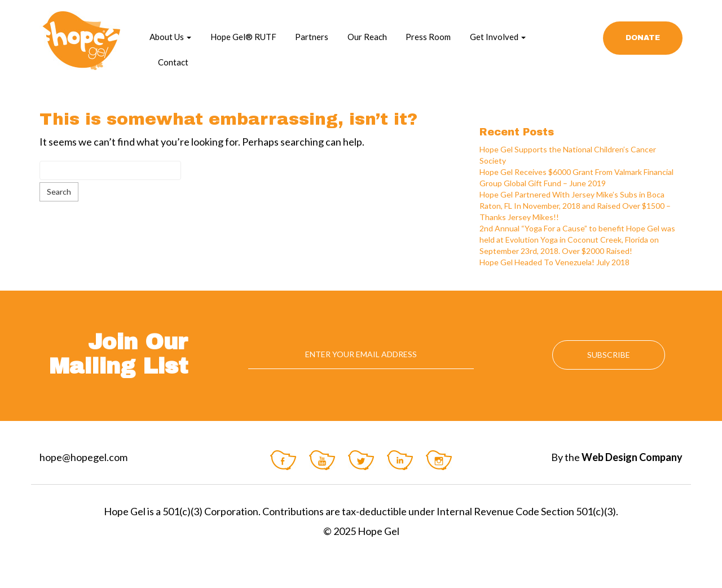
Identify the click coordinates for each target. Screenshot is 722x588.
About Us (170, 37)
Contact (173, 62)
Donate (643, 38)
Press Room (428, 37)
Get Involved (498, 37)
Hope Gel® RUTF (243, 37)
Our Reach (367, 37)
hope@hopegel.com (83, 457)
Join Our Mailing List (118, 354)
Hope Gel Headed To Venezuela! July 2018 (554, 262)
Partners (312, 37)
